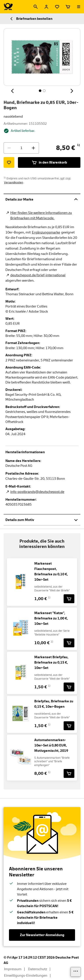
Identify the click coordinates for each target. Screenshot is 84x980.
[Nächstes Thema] (71, 91)
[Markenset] (69, 643)
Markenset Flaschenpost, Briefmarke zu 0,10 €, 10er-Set (51, 572)
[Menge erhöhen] (33, 148)
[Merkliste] (57, 7)
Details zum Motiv (42, 520)
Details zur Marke (42, 199)
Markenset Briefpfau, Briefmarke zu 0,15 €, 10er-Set (51, 662)
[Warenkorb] (68, 7)
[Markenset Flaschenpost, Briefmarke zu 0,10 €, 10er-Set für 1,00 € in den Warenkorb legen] (69, 599)
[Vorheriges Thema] (13, 91)
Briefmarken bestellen (31, 19)
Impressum (13, 969)
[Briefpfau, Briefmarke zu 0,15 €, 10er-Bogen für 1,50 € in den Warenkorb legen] (69, 726)
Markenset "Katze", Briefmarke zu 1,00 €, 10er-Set (51, 618)
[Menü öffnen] (79, 7)
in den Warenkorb (49, 162)
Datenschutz (38, 969)
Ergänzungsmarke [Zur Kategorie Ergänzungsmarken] (46, 232)
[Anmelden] (46, 7)
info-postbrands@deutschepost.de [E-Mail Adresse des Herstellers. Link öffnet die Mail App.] (37, 492)
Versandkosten (14, 182)
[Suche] (36, 7)
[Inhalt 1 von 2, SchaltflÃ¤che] (40, 91)
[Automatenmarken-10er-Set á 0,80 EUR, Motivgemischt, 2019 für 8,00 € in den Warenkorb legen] (69, 773)
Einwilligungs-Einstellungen (26, 976)
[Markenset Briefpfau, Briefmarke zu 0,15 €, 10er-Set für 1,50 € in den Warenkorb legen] (69, 687)
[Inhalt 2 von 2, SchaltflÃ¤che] (44, 91)
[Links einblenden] (76, 972)
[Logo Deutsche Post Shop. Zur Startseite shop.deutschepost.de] (8, 7)
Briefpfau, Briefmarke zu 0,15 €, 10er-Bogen (54, 704)
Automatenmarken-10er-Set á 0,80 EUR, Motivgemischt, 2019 (51, 745)
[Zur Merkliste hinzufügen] (9, 162)
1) (79, 145)
